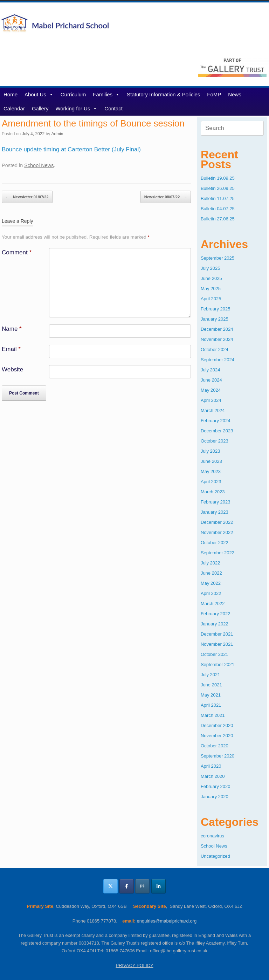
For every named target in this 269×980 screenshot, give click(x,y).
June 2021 (211, 685)
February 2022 (216, 614)
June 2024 (211, 380)
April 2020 (211, 766)
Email (11, 349)
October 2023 (215, 441)
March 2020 (213, 776)
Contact (113, 108)
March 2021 (213, 715)
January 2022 (215, 624)
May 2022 (211, 583)
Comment (17, 252)
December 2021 (217, 634)
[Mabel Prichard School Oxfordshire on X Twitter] (111, 886)
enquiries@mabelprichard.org (167, 921)
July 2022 (211, 563)
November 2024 (217, 339)
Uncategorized (215, 856)
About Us (39, 94)
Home (11, 94)
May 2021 (211, 695)
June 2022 (211, 573)
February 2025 (216, 309)
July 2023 (211, 451)
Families (106, 94)
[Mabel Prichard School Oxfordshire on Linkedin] (158, 886)
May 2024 (211, 390)
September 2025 (218, 258)
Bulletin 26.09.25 (218, 188)
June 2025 (211, 278)
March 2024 (213, 410)
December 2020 (217, 725)
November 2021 (217, 644)
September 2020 (218, 756)
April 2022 (211, 593)
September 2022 (218, 553)
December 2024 (217, 329)
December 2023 (217, 431)
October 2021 (215, 654)
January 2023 (215, 512)
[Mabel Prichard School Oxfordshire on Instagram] (142, 886)
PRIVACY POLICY (134, 965)
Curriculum (73, 94)
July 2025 (211, 268)
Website (12, 369)
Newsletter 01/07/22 (27, 197)
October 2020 (215, 746)
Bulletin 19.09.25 (218, 178)
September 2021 (218, 664)
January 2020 (215, 797)
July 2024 (211, 370)
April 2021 (211, 705)
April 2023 (211, 482)
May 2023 (211, 471)
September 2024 (218, 360)
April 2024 (211, 400)
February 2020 (216, 786)
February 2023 (216, 502)
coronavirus (212, 836)
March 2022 (213, 604)
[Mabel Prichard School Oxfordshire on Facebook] (127, 886)
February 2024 (216, 421)
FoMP (214, 94)
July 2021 (211, 675)
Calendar (14, 108)
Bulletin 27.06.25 (218, 219)
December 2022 (217, 522)
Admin (57, 134)
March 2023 (213, 492)
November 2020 (217, 736)
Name (12, 329)
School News (39, 165)
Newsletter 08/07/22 (166, 197)
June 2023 (211, 461)
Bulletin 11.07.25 (218, 198)
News (235, 94)
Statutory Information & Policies (163, 94)
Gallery (40, 108)
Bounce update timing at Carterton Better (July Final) (71, 149)
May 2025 (211, 289)
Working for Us (76, 108)
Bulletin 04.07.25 (218, 209)
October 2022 (215, 543)
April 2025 (211, 299)
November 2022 (217, 532)
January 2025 (215, 319)
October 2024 (215, 349)
